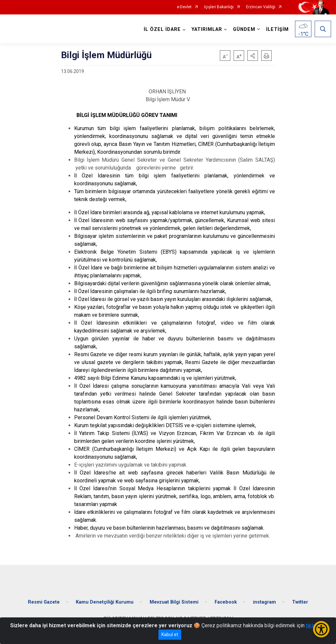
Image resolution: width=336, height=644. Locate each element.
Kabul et (170, 634)
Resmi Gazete (44, 602)
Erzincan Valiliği (261, 7)
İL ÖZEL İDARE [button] (162, 29)
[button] (253, 56)
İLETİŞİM (277, 29)
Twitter (300, 602)
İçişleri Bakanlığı (219, 7)
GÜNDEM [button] (244, 29)
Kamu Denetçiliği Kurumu (105, 602)
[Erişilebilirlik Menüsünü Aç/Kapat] (321, 629)
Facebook (226, 602)
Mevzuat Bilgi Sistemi (174, 602)
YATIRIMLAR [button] (207, 29)
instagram (264, 602)
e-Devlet (184, 7)
